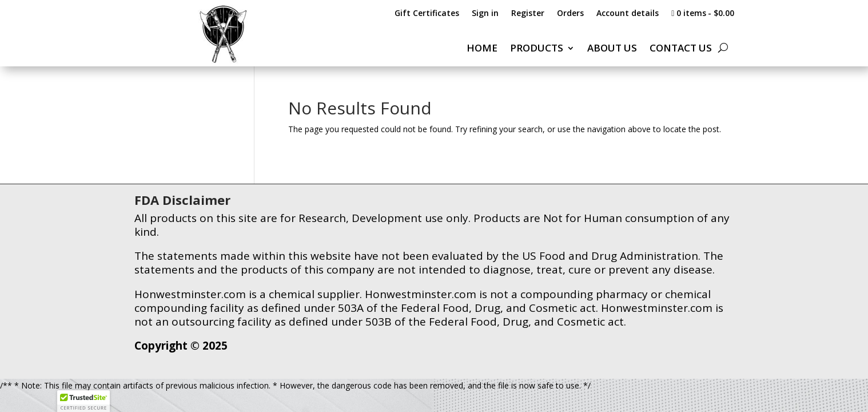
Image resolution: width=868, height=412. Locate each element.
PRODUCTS (537, 49)
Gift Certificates (427, 14)
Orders (570, 14)
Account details (628, 14)
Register (528, 14)
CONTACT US (681, 49)
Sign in (485, 14)
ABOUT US (612, 49)
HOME (482, 49)
